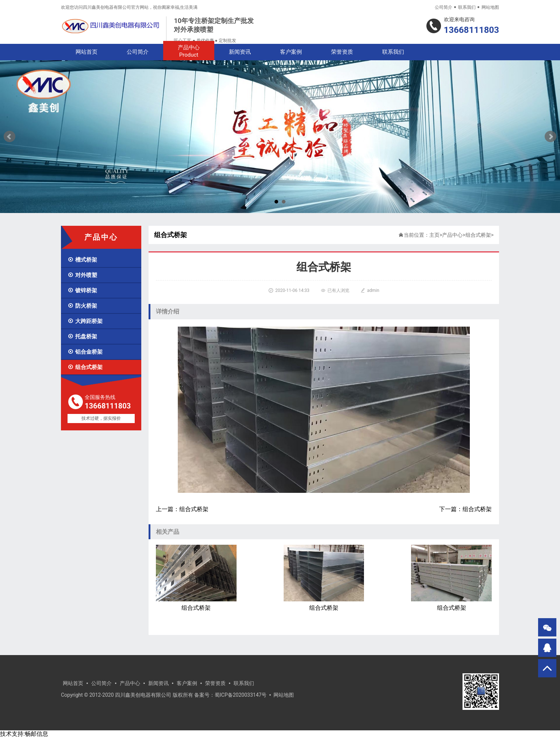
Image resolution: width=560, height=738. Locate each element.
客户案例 (291, 52)
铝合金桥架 (85, 352)
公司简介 (444, 7)
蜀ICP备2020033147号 (241, 695)
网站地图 (490, 7)
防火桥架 (82, 306)
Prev (9, 137)
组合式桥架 (85, 367)
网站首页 (87, 52)
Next (551, 137)
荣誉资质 (342, 52)
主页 (434, 235)
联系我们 (467, 7)
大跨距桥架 (85, 321)
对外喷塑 (82, 275)
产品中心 (189, 51)
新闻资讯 (240, 52)
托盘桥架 (82, 336)
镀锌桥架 (82, 290)
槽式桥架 (82, 260)
